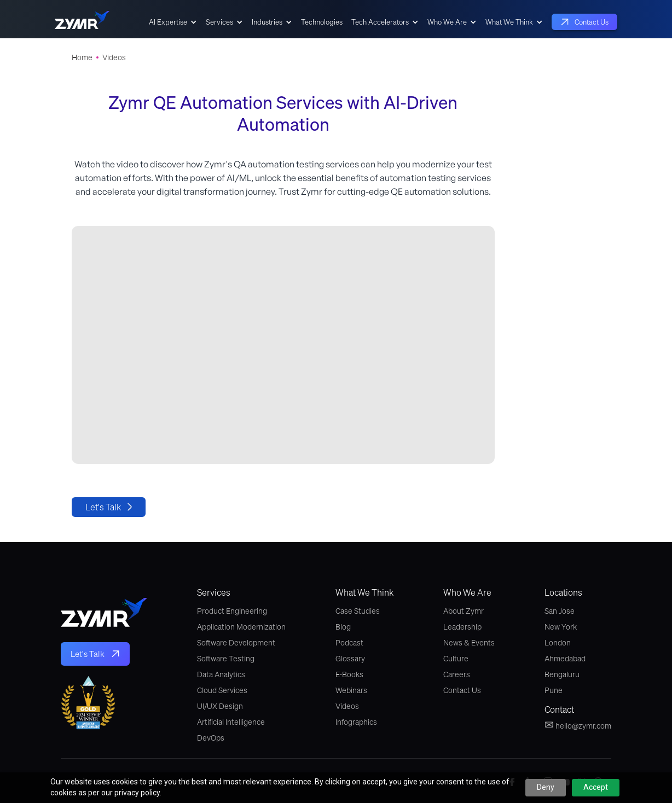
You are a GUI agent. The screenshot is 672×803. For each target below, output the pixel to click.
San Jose (560, 611)
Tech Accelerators (380, 22)
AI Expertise (168, 22)
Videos (114, 57)
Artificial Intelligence (231, 722)
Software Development (236, 643)
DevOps (211, 738)
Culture (456, 659)
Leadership (462, 627)
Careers (457, 674)
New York (561, 627)
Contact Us (462, 690)
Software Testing (226, 659)
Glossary (350, 659)
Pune (554, 690)
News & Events (469, 643)
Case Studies (358, 611)
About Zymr (464, 611)
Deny (546, 787)
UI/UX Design (220, 706)
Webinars (351, 690)
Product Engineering (232, 611)
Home (82, 57)
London (558, 643)
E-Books (349, 674)
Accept (596, 787)
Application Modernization (241, 627)
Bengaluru (562, 674)
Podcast (349, 643)
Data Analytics (221, 674)
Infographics (356, 722)
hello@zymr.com (578, 725)
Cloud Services (222, 690)
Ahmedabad (565, 659)
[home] (82, 22)
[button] (173, 22)
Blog (343, 627)
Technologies (322, 22)
